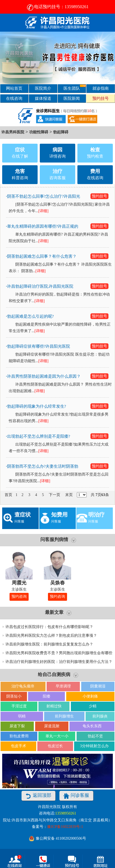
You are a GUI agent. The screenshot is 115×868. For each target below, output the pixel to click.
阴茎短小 (14, 696)
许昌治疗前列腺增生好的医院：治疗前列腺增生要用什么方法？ (59, 662)
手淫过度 (19, 706)
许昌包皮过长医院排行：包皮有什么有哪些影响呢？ (49, 627)
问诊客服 (76, 796)
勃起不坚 (95, 736)
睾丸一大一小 (57, 736)
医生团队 (75, 87)
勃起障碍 (61, 132)
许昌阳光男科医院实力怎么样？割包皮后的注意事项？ (51, 636)
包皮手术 (19, 746)
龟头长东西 (92, 726)
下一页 (55, 495)
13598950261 (66, 813)
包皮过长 (55, 746)
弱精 (22, 716)
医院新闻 (72, 98)
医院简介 (43, 88)
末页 (69, 495)
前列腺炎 (100, 716)
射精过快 (54, 706)
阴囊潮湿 (98, 686)
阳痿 (47, 696)
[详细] (43, 211)
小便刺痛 (90, 696)
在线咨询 (14, 98)
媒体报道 (43, 98)
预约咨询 (19, 597)
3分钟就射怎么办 (94, 746)
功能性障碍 (39, 132)
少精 (93, 706)
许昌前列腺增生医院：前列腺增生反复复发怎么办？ (49, 644)
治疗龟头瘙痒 (23, 686)
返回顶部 (38, 796)
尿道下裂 (17, 726)
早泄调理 (63, 686)
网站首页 (14, 88)
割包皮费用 (19, 736)
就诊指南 (101, 88)
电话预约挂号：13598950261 (57, 7)
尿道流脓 (52, 726)
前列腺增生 (64, 716)
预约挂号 (101, 98)
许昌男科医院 (13, 132)
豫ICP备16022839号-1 (65, 827)
